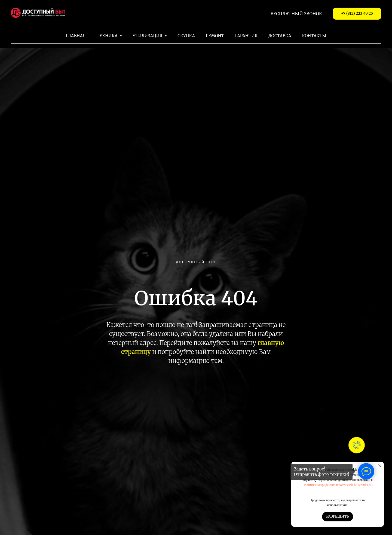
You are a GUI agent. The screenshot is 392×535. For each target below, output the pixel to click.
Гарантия (246, 36)
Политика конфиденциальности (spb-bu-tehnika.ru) (338, 485)
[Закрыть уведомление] (380, 466)
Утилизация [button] (148, 36)
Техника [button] (108, 36)
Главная (76, 36)
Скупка (186, 36)
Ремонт (215, 36)
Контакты (314, 36)
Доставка (280, 36)
